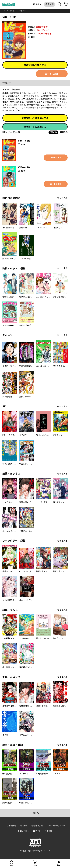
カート (35, 865)
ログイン (37, 4)
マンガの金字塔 (45, 34)
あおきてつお (42, 27)
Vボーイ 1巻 (24, 141)
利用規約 (24, 826)
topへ (35, 813)
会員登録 (49, 4)
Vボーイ (23, 11)
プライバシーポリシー (56, 826)
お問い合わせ (24, 831)
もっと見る (62, 198)
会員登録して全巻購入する (35, 118)
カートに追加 (52, 74)
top (4, 11)
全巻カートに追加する (35, 127)
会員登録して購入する (35, 65)
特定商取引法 (37, 826)
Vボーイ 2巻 (24, 167)
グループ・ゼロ (43, 30)
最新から (64, 132)
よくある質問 (10, 826)
